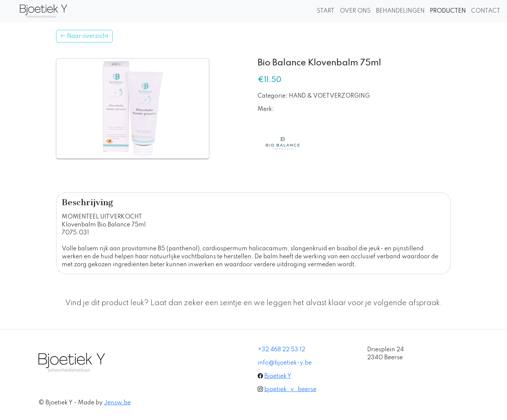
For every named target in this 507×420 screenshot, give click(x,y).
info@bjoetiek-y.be (285, 363)
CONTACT (486, 11)
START (326, 11)
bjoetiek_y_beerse (290, 389)
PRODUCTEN (448, 11)
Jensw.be (117, 403)
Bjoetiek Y (278, 376)
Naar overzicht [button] (84, 36)
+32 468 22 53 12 (281, 350)
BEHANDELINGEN (400, 11)
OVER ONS (355, 11)
